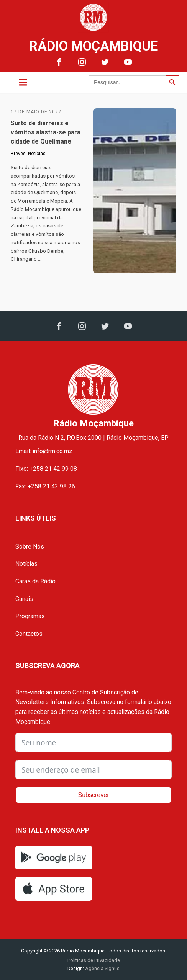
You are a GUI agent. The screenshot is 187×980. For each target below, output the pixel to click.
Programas (30, 616)
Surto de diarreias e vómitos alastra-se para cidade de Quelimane (46, 132)
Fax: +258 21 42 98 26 (45, 486)
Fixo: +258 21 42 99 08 (46, 469)
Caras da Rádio (35, 581)
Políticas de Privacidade (94, 960)
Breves (18, 154)
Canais (24, 599)
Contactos (29, 634)
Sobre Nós (30, 546)
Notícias (37, 154)
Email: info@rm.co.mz (44, 451)
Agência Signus (102, 968)
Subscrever (94, 795)
